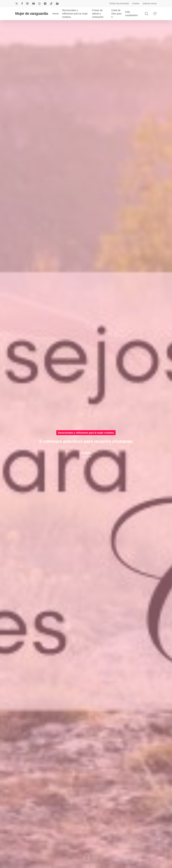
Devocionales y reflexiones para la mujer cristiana (86, 433)
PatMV (86, 453)
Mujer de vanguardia (31, 14)
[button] (155, 14)
